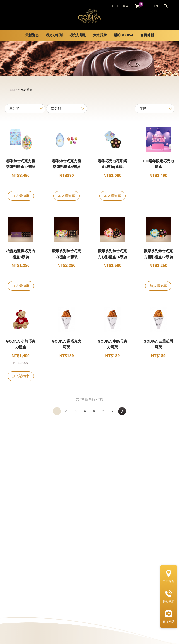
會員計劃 (147, 41)
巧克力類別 (78, 41)
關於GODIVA (123, 41)
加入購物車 (21, 201)
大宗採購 (100, 41)
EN (156, 6)
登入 (126, 6)
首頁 (12, 95)
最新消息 (32, 41)
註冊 (115, 6)
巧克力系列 (54, 41)
